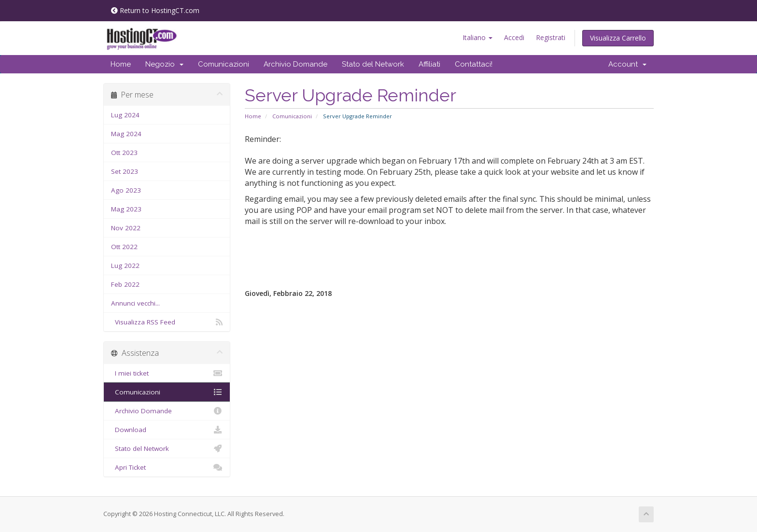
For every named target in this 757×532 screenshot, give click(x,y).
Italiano (477, 37)
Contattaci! (474, 64)
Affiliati (429, 64)
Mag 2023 (126, 209)
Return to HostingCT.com (155, 10)
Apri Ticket (167, 467)
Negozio (164, 64)
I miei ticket (167, 373)
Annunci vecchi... (135, 303)
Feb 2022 (125, 284)
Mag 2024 (126, 134)
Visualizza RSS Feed (167, 322)
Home (121, 64)
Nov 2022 (126, 228)
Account (627, 64)
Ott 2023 (124, 153)
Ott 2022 (124, 247)
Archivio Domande (295, 64)
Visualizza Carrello (618, 38)
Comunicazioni (224, 64)
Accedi (514, 37)
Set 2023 (125, 171)
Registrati (551, 37)
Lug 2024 (125, 115)
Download (167, 430)
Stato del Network (373, 64)
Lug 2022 (125, 266)
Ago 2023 (126, 190)
